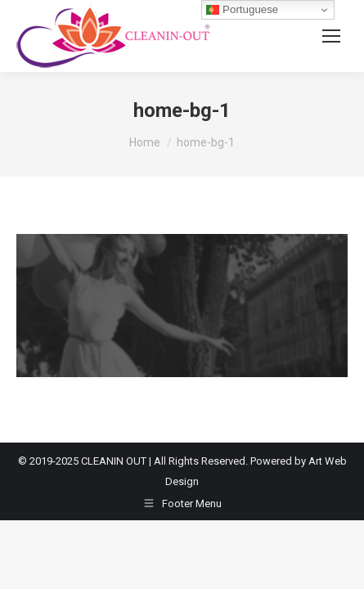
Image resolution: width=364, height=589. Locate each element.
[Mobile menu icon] (331, 36)
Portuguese (242, 10)
